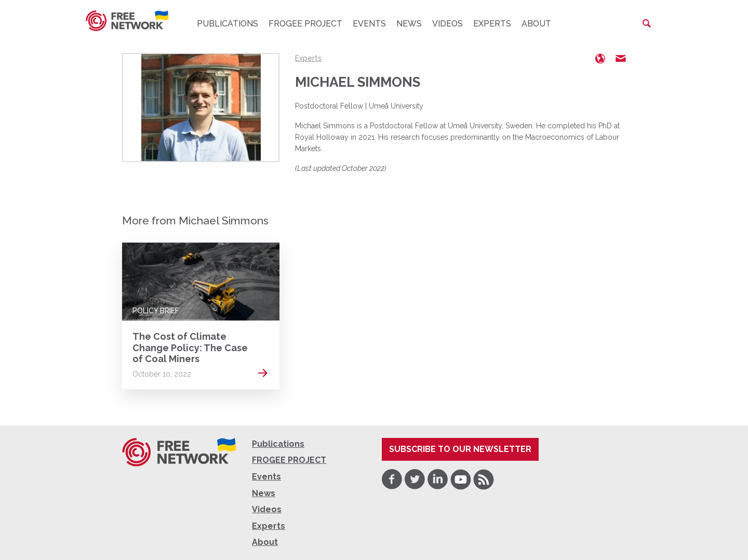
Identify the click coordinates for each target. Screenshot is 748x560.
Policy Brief (156, 311)
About (536, 24)
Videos (448, 24)
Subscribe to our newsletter (460, 449)
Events (369, 24)
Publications (228, 24)
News (409, 24)
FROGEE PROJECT (305, 24)
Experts (492, 24)
